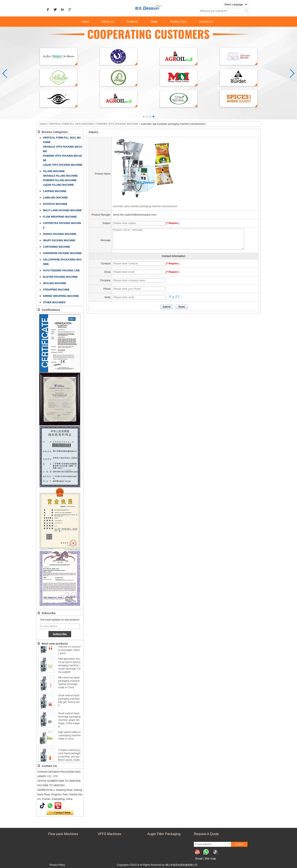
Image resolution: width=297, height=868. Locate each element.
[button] (144, 117)
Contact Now (60, 813)
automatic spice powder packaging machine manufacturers (145, 206)
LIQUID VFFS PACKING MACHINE (63, 165)
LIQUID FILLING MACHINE (58, 185)
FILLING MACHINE (54, 171)
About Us (108, 22)
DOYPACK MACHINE (55, 204)
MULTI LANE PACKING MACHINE (62, 210)
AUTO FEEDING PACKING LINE (61, 271)
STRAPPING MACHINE (56, 290)
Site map (210, 859)
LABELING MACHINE (55, 198)
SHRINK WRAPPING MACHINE (61, 296)
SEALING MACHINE (55, 283)
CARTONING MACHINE (57, 247)
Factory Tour (178, 22)
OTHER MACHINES (54, 302)
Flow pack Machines (63, 834)
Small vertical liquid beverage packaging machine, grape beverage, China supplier (69, 721)
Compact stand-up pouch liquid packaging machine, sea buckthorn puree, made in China (69, 758)
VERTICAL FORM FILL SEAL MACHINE (71, 124)
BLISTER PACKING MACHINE (60, 277)
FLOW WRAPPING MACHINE (60, 217)
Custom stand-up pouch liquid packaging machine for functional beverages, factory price (69, 648)
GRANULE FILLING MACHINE (60, 176)
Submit (239, 844)
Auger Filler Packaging (164, 834)
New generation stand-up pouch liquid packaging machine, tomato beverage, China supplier (69, 666)
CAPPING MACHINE (55, 191)
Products (132, 22)
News (154, 22)
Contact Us (206, 22)
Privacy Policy (57, 865)
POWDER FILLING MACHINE (60, 180)
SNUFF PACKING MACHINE (59, 240)
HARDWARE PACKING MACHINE (62, 253)
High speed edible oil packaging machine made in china (69, 736)
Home (85, 22)
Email (199, 859)
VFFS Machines (110, 834)
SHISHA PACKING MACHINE (60, 234)
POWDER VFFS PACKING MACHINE (117, 124)
